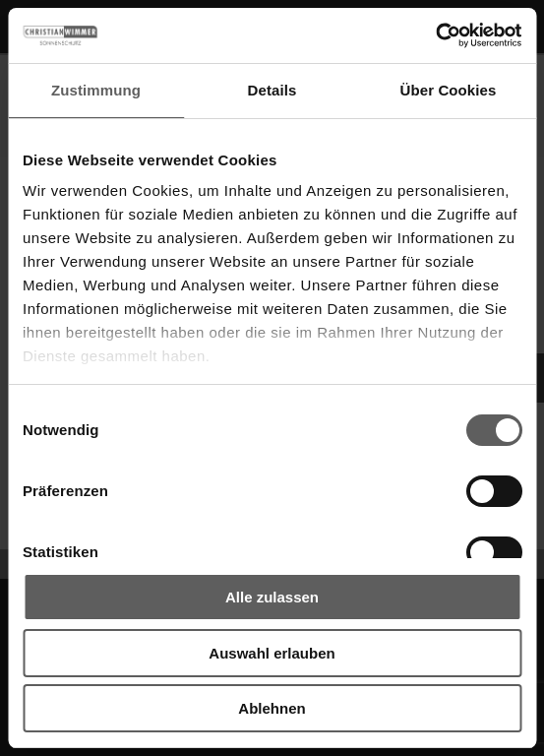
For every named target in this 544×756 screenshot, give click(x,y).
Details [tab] (272, 90)
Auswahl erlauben (272, 653)
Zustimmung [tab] (96, 90)
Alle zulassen (272, 597)
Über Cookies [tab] (449, 90)
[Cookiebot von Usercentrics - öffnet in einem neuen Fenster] (435, 35)
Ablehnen (272, 708)
